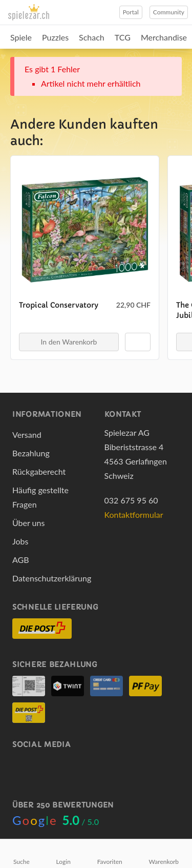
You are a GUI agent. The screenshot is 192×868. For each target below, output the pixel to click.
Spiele (21, 37)
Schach (92, 37)
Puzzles (55, 37)
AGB (21, 560)
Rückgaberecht (39, 471)
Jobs (20, 541)
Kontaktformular (134, 514)
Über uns (28, 523)
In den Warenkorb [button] (69, 342)
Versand (27, 435)
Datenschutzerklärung (52, 578)
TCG (123, 37)
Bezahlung (31, 453)
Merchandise (164, 37)
